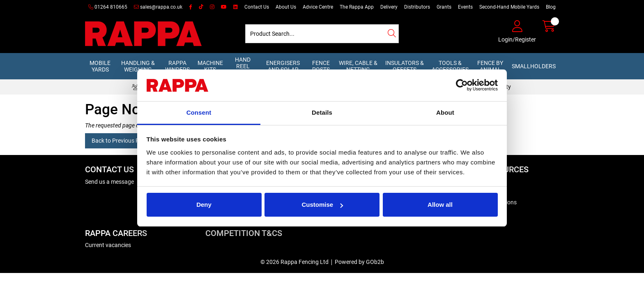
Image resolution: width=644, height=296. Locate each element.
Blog (551, 7)
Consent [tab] (199, 112)
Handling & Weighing (138, 66)
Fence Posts (321, 66)
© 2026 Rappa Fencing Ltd (294, 262)
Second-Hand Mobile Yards (509, 7)
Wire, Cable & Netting (358, 66)
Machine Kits (210, 66)
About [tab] (445, 112)
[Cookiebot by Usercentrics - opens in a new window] (462, 86)
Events (465, 7)
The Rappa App (357, 7)
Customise (322, 205)
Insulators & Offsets (405, 66)
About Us (286, 7)
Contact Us (257, 7)
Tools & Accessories (450, 66)
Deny (204, 205)
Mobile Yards (100, 66)
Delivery (389, 7)
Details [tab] (322, 112)
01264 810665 (108, 7)
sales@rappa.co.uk (158, 7)
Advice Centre (318, 7)
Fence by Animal (490, 66)
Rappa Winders (177, 66)
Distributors (417, 7)
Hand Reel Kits (243, 66)
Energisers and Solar (283, 66)
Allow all (440, 205)
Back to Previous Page (120, 141)
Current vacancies (108, 245)
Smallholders (534, 66)
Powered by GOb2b (359, 262)
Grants (444, 7)
